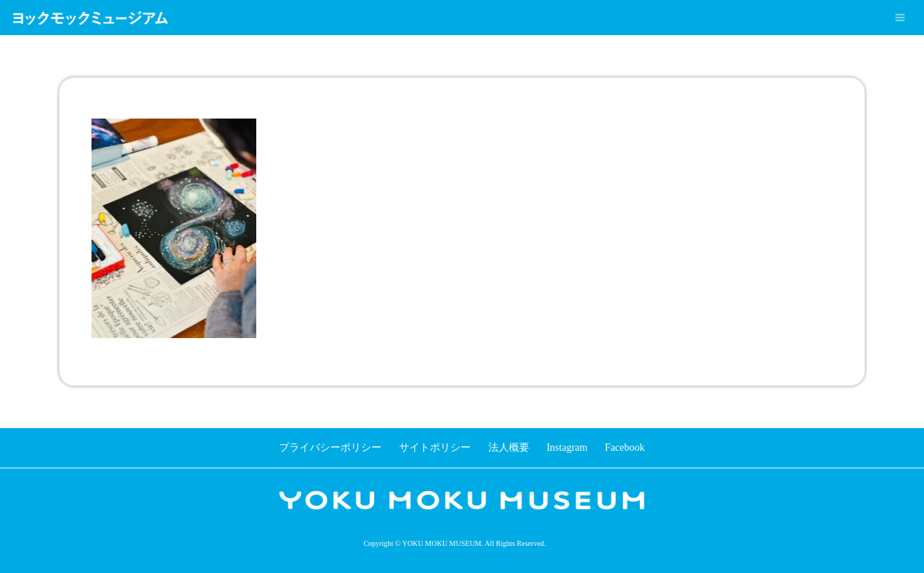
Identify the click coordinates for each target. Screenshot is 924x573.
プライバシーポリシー (330, 447)
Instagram (567, 447)
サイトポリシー (435, 447)
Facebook (625, 447)
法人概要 (509, 447)
